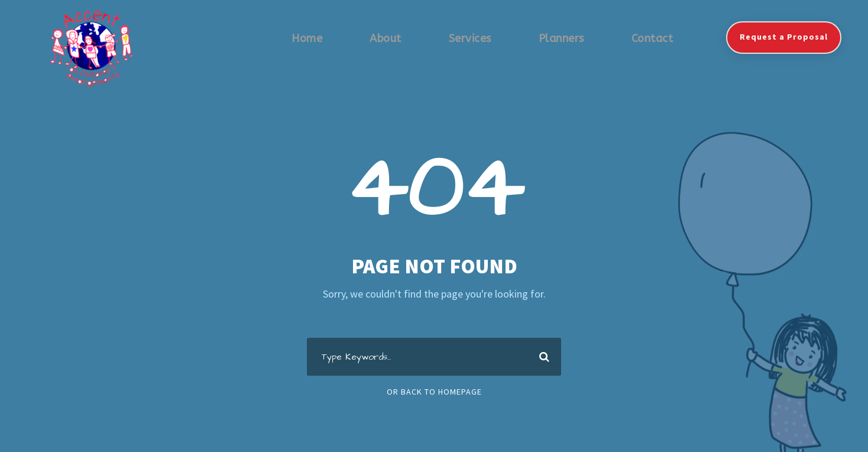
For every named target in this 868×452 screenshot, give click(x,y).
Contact (652, 38)
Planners (561, 38)
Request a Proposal (784, 37)
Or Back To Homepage (434, 392)
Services (470, 38)
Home (307, 38)
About (386, 38)
